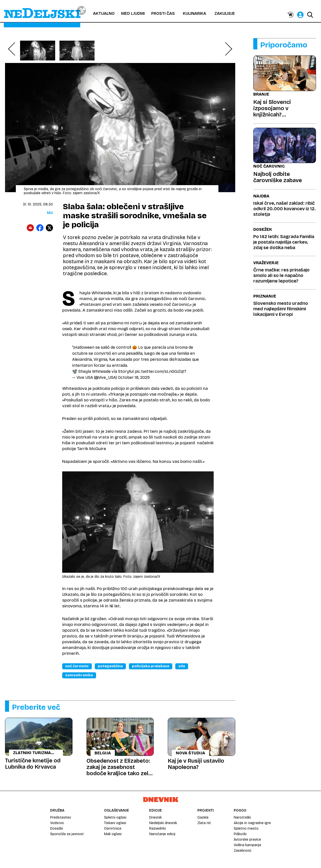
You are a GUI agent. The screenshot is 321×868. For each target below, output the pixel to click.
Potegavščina (110, 666)
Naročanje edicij (162, 834)
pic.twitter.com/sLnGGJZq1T (160, 371)
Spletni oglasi (115, 817)
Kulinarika (194, 13)
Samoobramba (79, 675)
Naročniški (242, 817)
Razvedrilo (158, 828)
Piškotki (240, 834)
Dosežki (57, 828)
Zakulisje (225, 13)
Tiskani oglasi (115, 823)
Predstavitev (61, 817)
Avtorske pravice (247, 840)
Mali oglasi (113, 834)
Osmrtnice (113, 828)
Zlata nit (204, 823)
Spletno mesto (246, 828)
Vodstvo (57, 823)
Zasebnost (243, 851)
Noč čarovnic (77, 666)
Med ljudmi (133, 13)
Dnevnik (155, 817)
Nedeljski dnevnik (163, 823)
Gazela (203, 817)
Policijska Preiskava (151, 666)
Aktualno (104, 13)
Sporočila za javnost (67, 834)
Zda (182, 666)
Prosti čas (163, 13)
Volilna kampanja (247, 845)
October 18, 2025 (134, 377)
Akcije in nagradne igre (252, 823)
